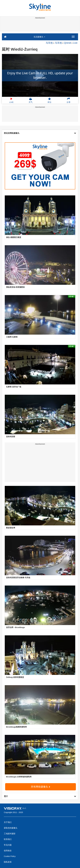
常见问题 (8, 845)
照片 (40, 796)
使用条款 (8, 851)
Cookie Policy (10, 856)
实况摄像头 (39, 37)
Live (75, 43)
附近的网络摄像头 (40, 133)
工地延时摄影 (10, 834)
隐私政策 (8, 862)
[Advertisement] (40, 25)
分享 (69, 100)
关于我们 (8, 822)
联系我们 (8, 839)
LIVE (12, 100)
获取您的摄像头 (11, 828)
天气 (31, 100)
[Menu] (73, 37)
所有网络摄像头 (40, 787)
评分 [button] (49, 100)
